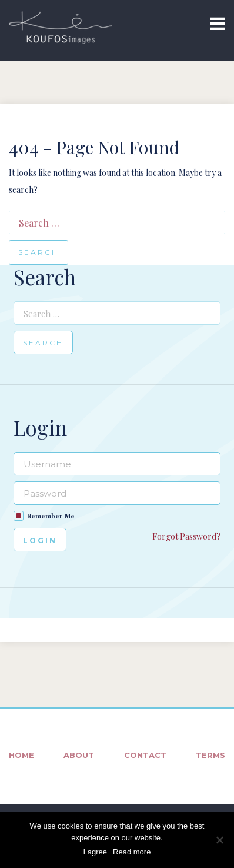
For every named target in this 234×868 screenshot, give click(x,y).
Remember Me (51, 516)
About (79, 755)
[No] (219, 840)
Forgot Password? (186, 536)
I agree (95, 852)
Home (21, 755)
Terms (210, 755)
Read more (132, 852)
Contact (145, 755)
